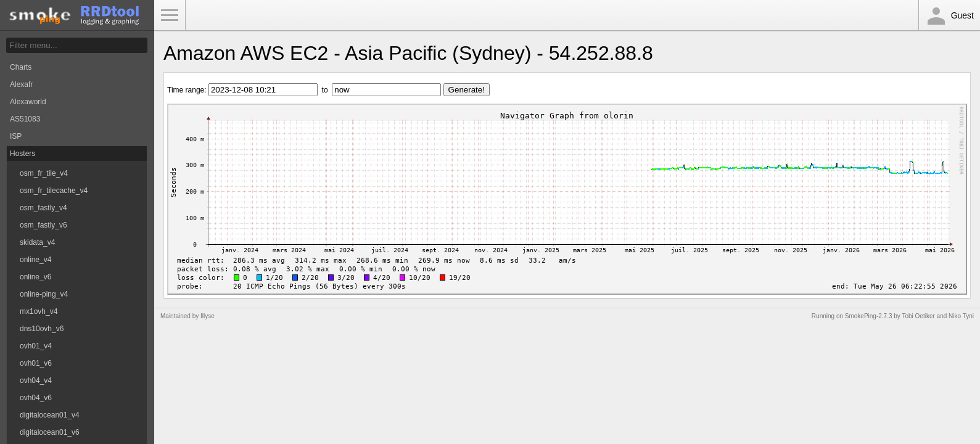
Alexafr (21, 84)
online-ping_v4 (44, 294)
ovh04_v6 (36, 398)
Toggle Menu (170, 15)
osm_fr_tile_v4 (44, 173)
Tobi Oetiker (918, 316)
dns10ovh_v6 (42, 329)
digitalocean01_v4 (50, 415)
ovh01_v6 (36, 363)
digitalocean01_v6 (50, 432)
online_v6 (35, 277)
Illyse (208, 316)
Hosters (23, 154)
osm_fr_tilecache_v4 (54, 191)
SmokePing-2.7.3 (869, 316)
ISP (16, 136)
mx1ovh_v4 (39, 311)
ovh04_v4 (36, 380)
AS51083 (25, 119)
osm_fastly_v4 (43, 208)
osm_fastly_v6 (43, 225)
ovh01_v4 (36, 346)
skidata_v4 (37, 242)
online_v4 (35, 260)
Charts (21, 67)
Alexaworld (28, 102)
